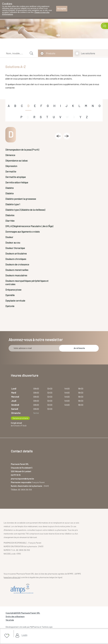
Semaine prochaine (20, 418)
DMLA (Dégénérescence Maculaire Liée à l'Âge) (29, 226)
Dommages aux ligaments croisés (22, 232)
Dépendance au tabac (17, 161)
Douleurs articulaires (16, 253)
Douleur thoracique (15, 248)
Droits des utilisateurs (15, 616)
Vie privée (10, 620)
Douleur (9, 237)
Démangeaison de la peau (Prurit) (22, 150)
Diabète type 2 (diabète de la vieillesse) (25, 210)
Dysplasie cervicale (15, 301)
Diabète (9, 188)
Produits (51, 53)
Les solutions (88, 53)
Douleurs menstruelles (17, 270)
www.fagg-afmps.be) (12, 577)
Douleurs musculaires (16, 275)
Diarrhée (10, 221)
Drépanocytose (13, 290)
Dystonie (10, 306)
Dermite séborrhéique (17, 182)
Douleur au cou (13, 243)
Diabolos (10, 215)
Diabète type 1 (13, 204)
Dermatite (11, 171)
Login (24, 635)
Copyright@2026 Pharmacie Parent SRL (23, 613)
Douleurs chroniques (16, 259)
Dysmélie (10, 295)
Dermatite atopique (16, 177)
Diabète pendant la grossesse (21, 199)
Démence (10, 155)
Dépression (11, 166)
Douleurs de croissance (17, 264)
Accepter (62, 9)
